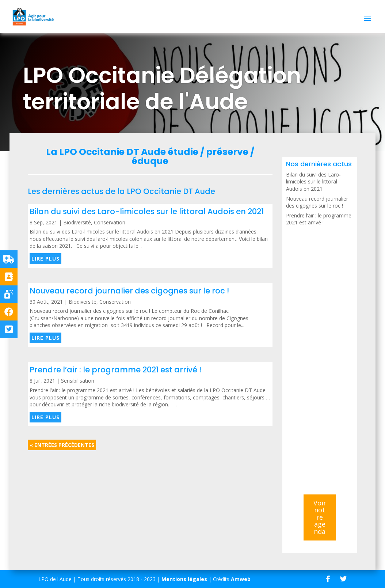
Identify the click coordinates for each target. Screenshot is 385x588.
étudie (183, 152)
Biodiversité (77, 222)
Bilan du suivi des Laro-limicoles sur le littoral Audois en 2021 (147, 211)
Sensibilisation (78, 381)
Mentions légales (184, 579)
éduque (150, 161)
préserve (227, 152)
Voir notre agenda (320, 517)
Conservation (110, 222)
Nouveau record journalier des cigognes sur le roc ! (129, 291)
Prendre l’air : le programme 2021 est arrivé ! (115, 370)
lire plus (45, 259)
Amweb (241, 579)
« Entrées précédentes (62, 445)
